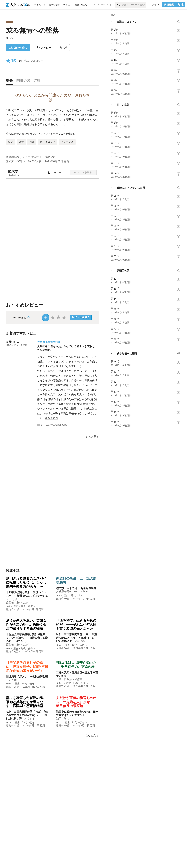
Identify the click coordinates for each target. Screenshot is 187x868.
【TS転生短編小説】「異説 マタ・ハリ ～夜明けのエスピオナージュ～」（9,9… (27, 596)
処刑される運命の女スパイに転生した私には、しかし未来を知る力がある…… (26, 582)
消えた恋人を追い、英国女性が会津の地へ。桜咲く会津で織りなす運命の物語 (26, 625)
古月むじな (13, 342)
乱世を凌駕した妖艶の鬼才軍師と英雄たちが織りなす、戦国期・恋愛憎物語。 (26, 702)
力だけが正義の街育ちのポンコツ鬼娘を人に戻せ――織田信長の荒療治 (76, 702)
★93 (9, 684)
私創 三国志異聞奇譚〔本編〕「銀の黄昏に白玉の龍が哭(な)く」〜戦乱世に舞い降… (27, 715)
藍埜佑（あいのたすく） (20, 602)
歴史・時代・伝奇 (23, 606)
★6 (58, 595)
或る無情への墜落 (32, 30)
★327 (59, 683)
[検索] (118, 5)
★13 (9, 723)
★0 (8, 606)
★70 (59, 723)
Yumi (14, 680)
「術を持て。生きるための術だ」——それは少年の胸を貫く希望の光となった (76, 625)
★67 (59, 645)
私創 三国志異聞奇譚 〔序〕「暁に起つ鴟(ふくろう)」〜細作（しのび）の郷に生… (77, 638)
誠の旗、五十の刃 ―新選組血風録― (77, 588)
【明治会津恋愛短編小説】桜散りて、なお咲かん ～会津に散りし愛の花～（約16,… (27, 638)
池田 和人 (63, 718)
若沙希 (81, 641)
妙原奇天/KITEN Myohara (74, 592)
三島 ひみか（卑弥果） (70, 679)
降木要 (10, 38)
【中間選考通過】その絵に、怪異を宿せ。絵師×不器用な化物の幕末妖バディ (27, 667)
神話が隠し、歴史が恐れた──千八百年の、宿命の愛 (76, 665)
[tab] (10, 81)
